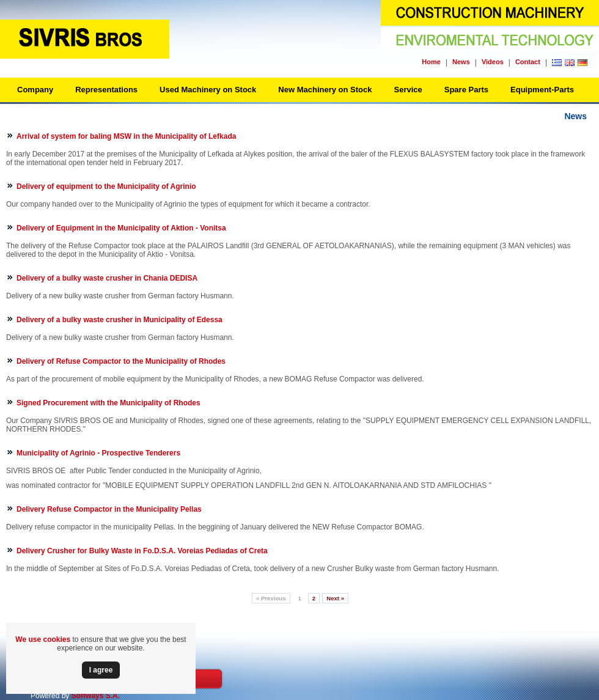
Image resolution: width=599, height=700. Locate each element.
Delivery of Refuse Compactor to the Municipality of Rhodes (121, 361)
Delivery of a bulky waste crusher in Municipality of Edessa (119, 320)
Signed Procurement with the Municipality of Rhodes (108, 403)
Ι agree (101, 670)
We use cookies (43, 639)
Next (335, 598)
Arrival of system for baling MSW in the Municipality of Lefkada (126, 136)
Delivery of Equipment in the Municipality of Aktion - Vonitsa (121, 228)
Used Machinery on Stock (208, 90)
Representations (106, 90)
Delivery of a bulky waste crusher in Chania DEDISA (107, 278)
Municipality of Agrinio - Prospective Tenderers (98, 453)
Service (408, 90)
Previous (271, 598)
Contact (528, 62)
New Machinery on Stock (325, 90)
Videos (493, 62)
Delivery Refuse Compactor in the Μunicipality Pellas (109, 509)
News (461, 62)
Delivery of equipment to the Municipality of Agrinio (106, 186)
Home (431, 62)
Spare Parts (466, 90)
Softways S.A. (96, 696)
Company (35, 90)
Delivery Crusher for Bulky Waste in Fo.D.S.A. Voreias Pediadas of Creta (142, 551)
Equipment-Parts (542, 90)
